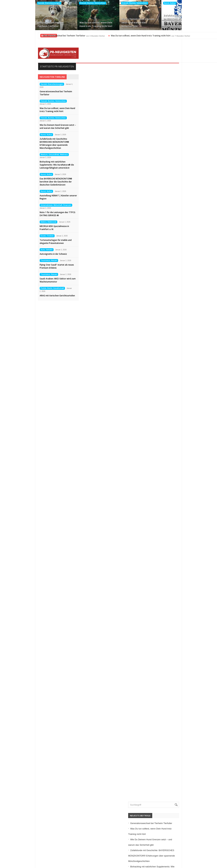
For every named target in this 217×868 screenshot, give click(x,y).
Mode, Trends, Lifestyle (174, 756)
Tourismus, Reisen (18, 260)
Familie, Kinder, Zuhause (175, 691)
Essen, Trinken (16, 236)
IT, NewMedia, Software (174, 723)
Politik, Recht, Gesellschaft (21, 288)
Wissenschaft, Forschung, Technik (179, 799)
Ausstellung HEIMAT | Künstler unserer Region (27, 197)
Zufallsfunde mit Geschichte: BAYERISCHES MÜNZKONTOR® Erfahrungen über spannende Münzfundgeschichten (148, 21)
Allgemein (167, 658)
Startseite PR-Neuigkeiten (26, 66)
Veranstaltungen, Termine (175, 788)
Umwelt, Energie (170, 778)
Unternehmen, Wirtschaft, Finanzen (25, 205)
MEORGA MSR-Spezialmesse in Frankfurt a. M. (23, 228)
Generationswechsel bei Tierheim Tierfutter (19, 24)
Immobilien (167, 713)
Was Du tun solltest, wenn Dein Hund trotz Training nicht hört (64, 24)
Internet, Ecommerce (172, 718)
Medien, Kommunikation (174, 745)
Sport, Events (169, 767)
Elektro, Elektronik (17, 222)
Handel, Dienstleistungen (17, 3)
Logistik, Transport (171, 734)
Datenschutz (15, 849)
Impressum (15, 844)
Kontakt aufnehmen (19, 855)
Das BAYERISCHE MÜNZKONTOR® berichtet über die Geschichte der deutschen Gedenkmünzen (25, 182)
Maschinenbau (169, 740)
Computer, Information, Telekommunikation (184, 675)
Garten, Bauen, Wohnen (174, 702)
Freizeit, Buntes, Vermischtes (61, 3)
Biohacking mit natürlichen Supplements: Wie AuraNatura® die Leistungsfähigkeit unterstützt (190, 21)
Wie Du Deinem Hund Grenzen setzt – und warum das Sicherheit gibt (106, 23)
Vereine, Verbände (171, 794)
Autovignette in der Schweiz (22, 254)
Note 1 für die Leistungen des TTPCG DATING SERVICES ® (26, 214)
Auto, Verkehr (15, 250)
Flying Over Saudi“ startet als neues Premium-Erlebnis (26, 266)
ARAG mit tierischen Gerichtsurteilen (26, 296)
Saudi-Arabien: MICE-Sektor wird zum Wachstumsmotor (26, 280)
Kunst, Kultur (138, 3)
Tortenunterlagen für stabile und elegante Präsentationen (24, 242)
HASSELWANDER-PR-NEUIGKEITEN (132, 864)
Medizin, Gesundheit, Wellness (188, 3)
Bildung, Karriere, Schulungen (177, 669)
